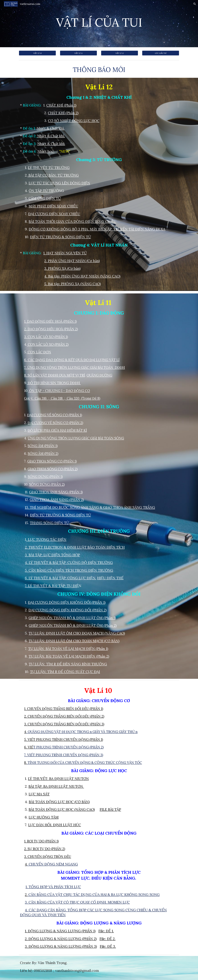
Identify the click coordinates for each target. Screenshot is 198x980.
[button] (195, 4)
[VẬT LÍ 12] (119, 53)
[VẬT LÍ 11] (78, 53)
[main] (99, 24)
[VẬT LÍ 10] (37, 53)
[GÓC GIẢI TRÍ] (161, 53)
